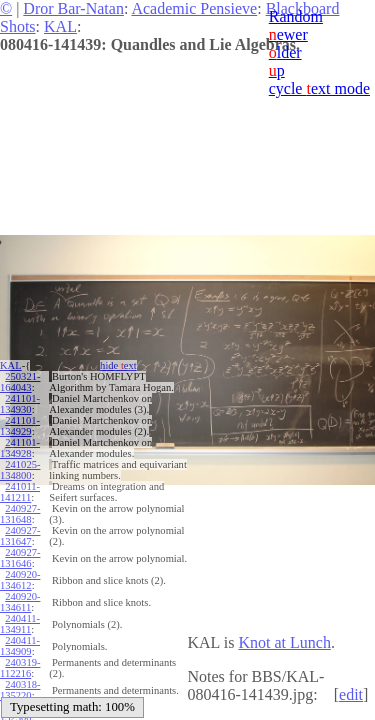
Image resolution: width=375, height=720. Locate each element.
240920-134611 (20, 602)
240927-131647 (20, 536)
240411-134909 (20, 646)
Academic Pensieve (194, 8)
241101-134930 (20, 404)
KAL (60, 26)
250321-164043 (20, 382)
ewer (288, 34)
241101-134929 (20, 426)
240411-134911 (20, 624)
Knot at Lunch (284, 642)
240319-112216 (20, 668)
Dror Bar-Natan (73, 8)
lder (285, 52)
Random (296, 16)
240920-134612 (20, 580)
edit (351, 694)
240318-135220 (20, 690)
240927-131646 (20, 558)
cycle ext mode (319, 88)
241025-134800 (20, 470)
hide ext (118, 365)
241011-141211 (20, 492)
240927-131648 (20, 514)
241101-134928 (20, 448)
